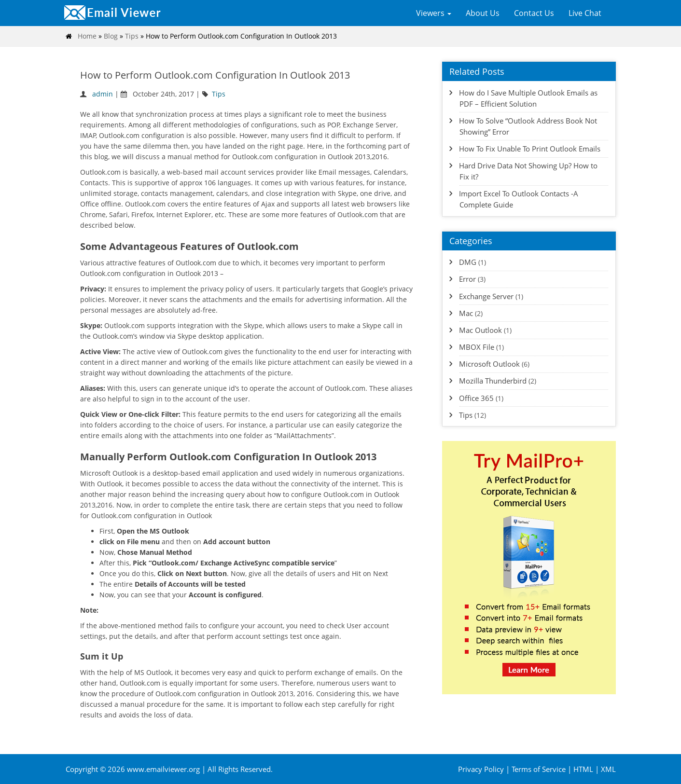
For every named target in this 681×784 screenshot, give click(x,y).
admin (103, 94)
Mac (466, 313)
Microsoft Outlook (489, 364)
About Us (483, 13)
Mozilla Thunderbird (493, 381)
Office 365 (476, 398)
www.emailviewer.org (164, 769)
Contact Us (534, 13)
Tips (132, 36)
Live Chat (585, 13)
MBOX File (477, 347)
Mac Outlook (480, 330)
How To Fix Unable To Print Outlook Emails (530, 149)
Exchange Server (486, 296)
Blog (111, 36)
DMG (468, 262)
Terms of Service (539, 769)
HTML (583, 769)
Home (87, 36)
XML (608, 769)
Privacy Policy (481, 769)
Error (467, 279)
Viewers (434, 13)
